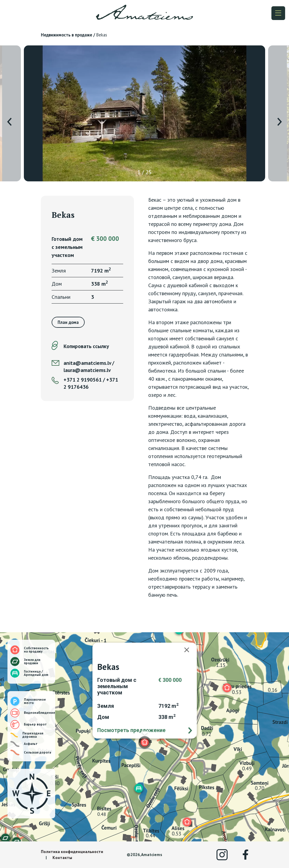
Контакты (62, 858)
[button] (227, 688)
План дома (68, 322)
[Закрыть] (190, 650)
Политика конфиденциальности (72, 852)
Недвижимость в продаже (67, 35)
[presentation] (9, 122)
